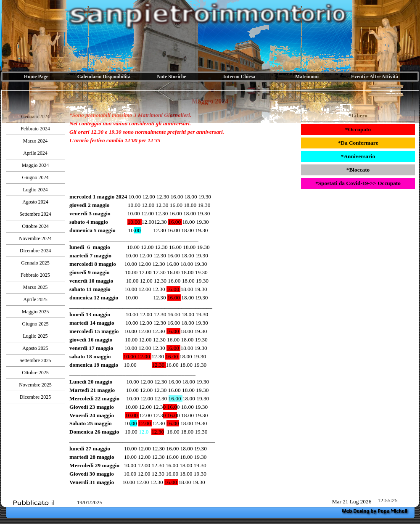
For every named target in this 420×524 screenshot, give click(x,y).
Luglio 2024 (36, 190)
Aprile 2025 (35, 299)
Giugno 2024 (36, 177)
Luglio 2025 (36, 336)
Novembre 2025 (35, 385)
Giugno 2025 (36, 324)
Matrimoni (307, 77)
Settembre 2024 (35, 214)
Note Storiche (172, 77)
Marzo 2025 (35, 287)
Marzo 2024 (35, 141)
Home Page (36, 77)
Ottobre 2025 (35, 373)
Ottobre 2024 (35, 226)
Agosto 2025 (35, 348)
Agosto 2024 (35, 202)
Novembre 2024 (35, 238)
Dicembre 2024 (35, 251)
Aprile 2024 (35, 153)
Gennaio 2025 (35, 263)
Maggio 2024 (35, 165)
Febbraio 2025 (35, 275)
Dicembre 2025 (35, 397)
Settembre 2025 (35, 360)
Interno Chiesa (239, 77)
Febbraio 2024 (35, 129)
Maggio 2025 (35, 312)
